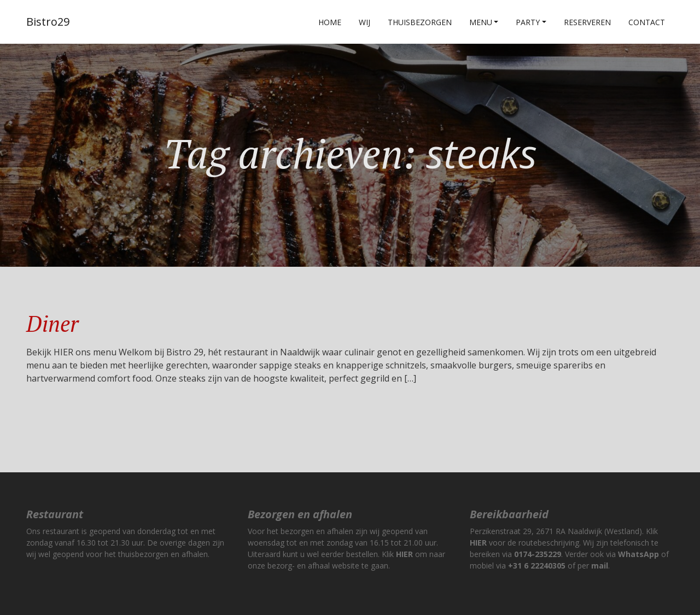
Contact (647, 22)
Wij (364, 22)
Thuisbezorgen (420, 22)
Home (330, 22)
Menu (481, 22)
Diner (52, 323)
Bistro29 (48, 22)
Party (528, 22)
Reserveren (587, 22)
